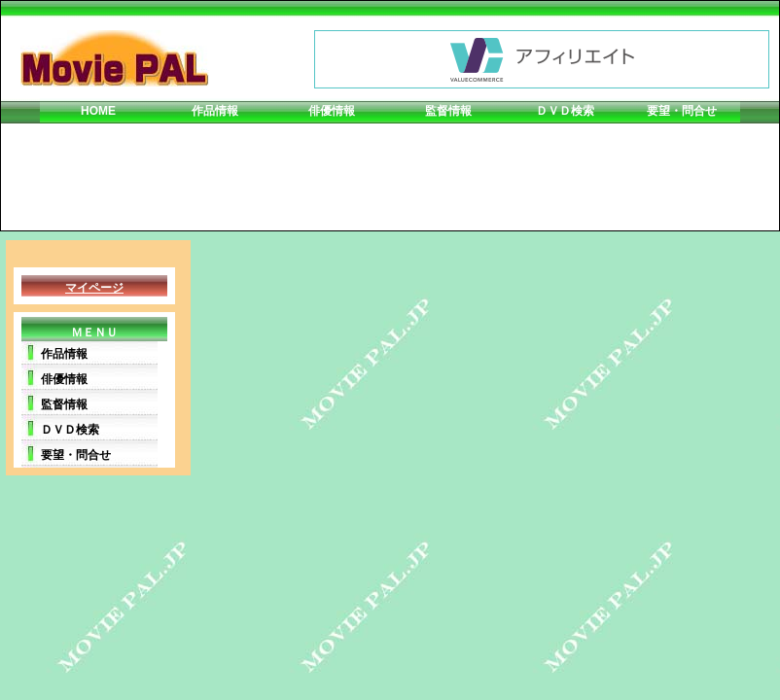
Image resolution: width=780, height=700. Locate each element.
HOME (98, 111)
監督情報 (448, 111)
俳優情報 (332, 111)
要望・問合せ (682, 111)
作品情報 (215, 111)
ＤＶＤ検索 (565, 111)
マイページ (94, 288)
